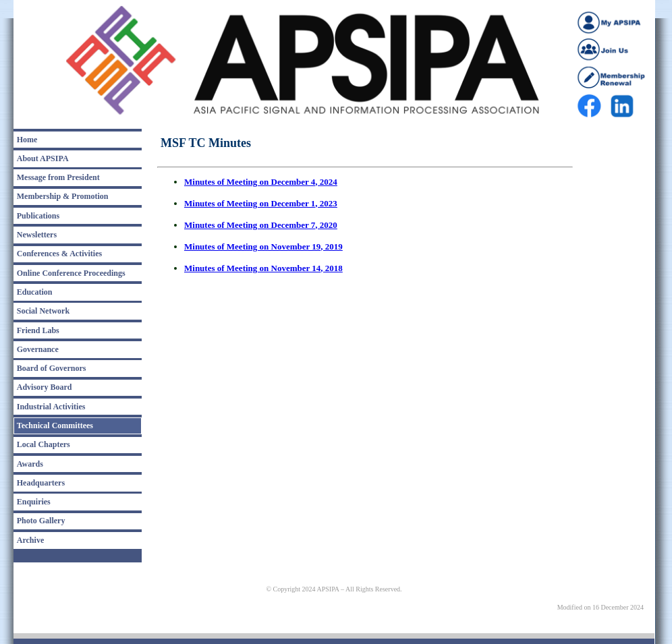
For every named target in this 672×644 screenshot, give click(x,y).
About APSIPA (43, 158)
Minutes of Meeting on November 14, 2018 (263, 268)
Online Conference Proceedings (71, 273)
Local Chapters (44, 444)
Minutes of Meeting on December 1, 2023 (261, 203)
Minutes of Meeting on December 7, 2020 (261, 225)
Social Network (43, 311)
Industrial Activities (51, 407)
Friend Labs (38, 330)
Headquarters (41, 483)
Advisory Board (45, 387)
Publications (38, 216)
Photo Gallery (41, 521)
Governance (38, 349)
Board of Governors (52, 368)
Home (27, 140)
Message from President (58, 177)
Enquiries (34, 502)
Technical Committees (55, 426)
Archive (30, 540)
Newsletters (37, 235)
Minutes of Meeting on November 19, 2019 (263, 246)
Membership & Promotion (63, 196)
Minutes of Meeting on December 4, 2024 (261, 182)
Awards (30, 464)
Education (35, 292)
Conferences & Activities (59, 254)
